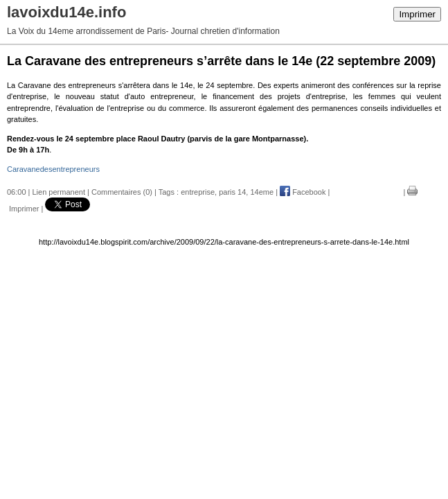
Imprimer (417, 14)
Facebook (303, 192)
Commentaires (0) (122, 192)
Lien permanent (59, 192)
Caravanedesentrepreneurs (53, 169)
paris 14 (232, 192)
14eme (262, 192)
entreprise (198, 192)
